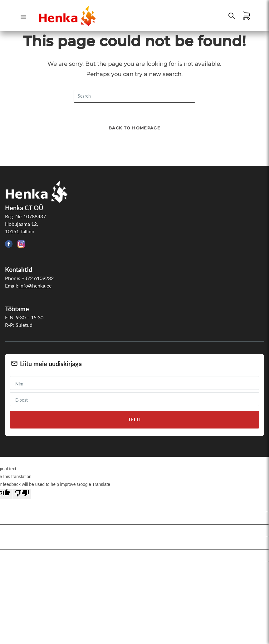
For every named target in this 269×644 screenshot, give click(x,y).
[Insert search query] (134, 96)
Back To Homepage (134, 128)
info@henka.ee (35, 286)
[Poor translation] (22, 494)
